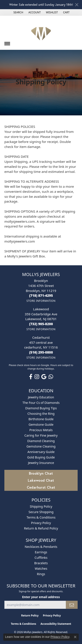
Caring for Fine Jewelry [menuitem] (41, 435)
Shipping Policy (41, 506)
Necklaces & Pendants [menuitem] (41, 547)
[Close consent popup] (75, 637)
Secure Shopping (41, 512)
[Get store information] (41, 301)
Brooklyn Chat (41, 473)
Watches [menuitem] (41, 568)
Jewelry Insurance (41, 463)
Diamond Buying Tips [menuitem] (41, 408)
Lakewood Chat (41, 480)
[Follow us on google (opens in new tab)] (44, 377)
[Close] (77, 5)
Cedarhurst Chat (41, 487)
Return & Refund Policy (41, 528)
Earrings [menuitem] (41, 552)
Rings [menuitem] (41, 574)
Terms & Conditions (41, 517)
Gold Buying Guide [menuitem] (41, 457)
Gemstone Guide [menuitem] (41, 424)
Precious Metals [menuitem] (41, 430)
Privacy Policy (41, 523)
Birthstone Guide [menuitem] (41, 419)
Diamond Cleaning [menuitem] (41, 441)
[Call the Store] (41, 295)
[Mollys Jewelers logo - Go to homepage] (41, 33)
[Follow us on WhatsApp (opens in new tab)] (51, 377)
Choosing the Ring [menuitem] (41, 414)
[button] (18, 12)
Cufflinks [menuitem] (41, 558)
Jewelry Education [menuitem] (41, 397)
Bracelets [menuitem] (41, 563)
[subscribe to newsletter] (72, 605)
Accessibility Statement (56, 624)
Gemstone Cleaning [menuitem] (41, 446)
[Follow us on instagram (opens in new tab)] (37, 377)
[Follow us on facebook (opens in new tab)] (31, 377)
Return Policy (30, 615)
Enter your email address (41, 597)
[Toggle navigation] (7, 42)
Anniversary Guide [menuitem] (41, 452)
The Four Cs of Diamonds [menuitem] (41, 403)
